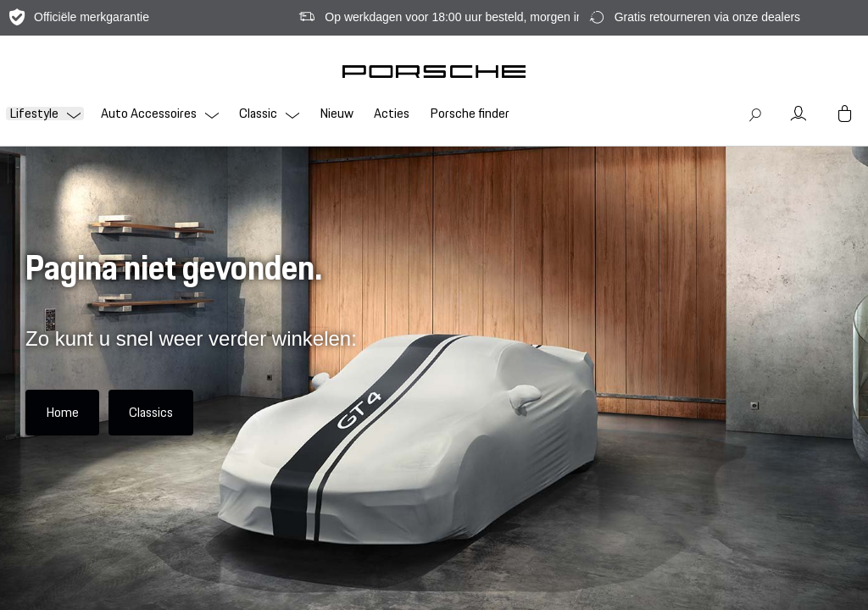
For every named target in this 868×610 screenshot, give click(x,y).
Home (62, 412)
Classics (151, 412)
